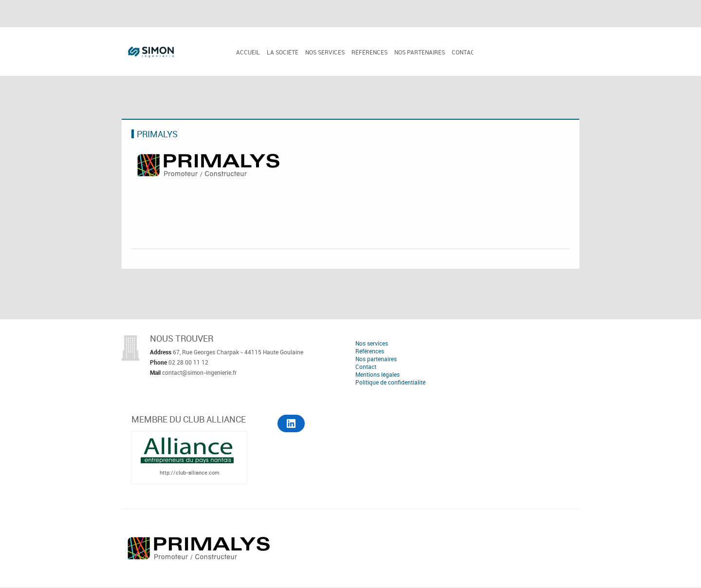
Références (369, 52)
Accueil (248, 52)
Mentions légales (378, 374)
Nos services (325, 52)
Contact (465, 52)
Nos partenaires (420, 52)
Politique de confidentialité (390, 382)
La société (283, 52)
